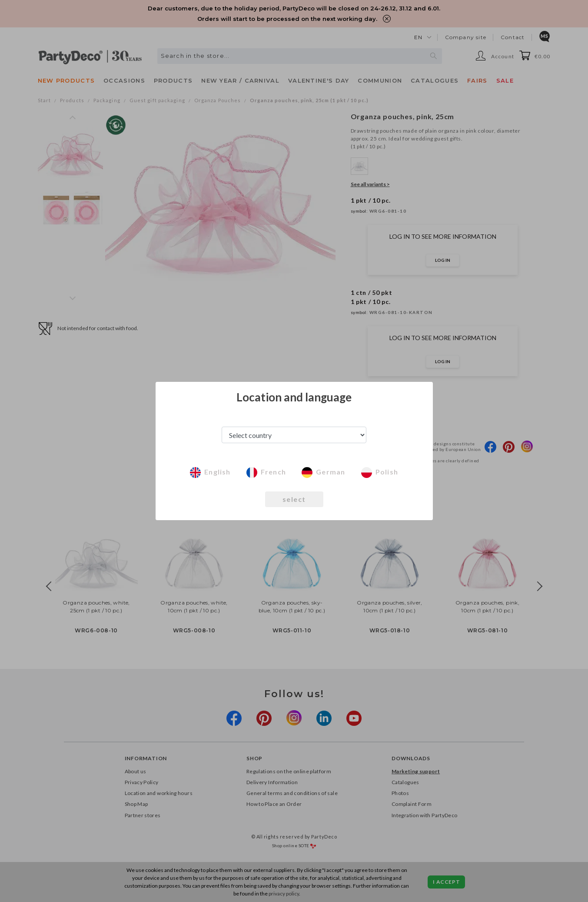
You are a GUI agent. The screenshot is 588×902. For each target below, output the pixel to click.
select (294, 499)
